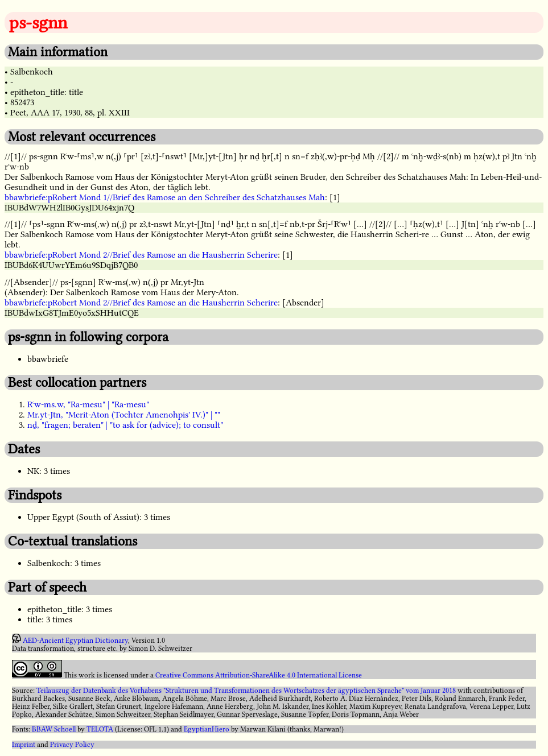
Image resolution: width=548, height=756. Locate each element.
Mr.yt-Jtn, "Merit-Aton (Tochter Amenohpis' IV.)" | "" (124, 415)
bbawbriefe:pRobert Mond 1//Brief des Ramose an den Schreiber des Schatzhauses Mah (165, 197)
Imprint (24, 745)
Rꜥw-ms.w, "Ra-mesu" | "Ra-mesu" (88, 404)
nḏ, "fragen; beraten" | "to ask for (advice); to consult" (125, 425)
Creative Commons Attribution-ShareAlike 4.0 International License (259, 675)
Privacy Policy (72, 745)
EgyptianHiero (207, 729)
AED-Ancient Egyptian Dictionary (75, 641)
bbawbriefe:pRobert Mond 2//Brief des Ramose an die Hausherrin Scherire (141, 255)
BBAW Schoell (54, 729)
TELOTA (100, 729)
